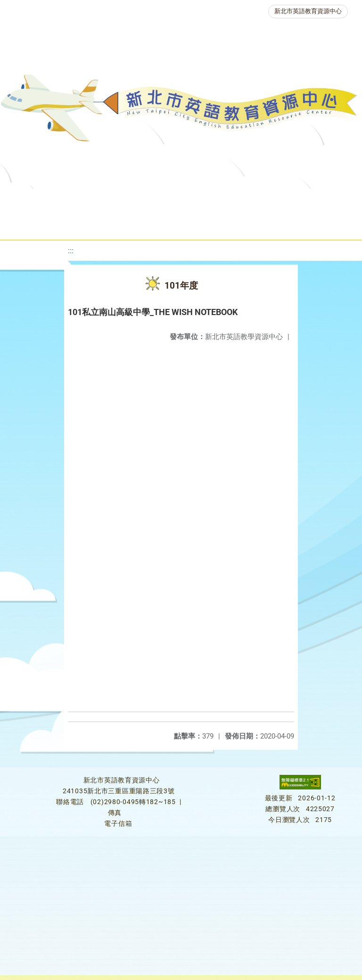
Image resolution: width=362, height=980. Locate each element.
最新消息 (94, 200)
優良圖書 (310, 200)
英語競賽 (85, 224)
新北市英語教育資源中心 (308, 11)
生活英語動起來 (202, 224)
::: (71, 251)
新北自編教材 (250, 200)
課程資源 (137, 200)
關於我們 (41, 200)
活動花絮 (320, 224)
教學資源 (190, 200)
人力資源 (139, 224)
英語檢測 (31, 224)
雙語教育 (266, 224)
